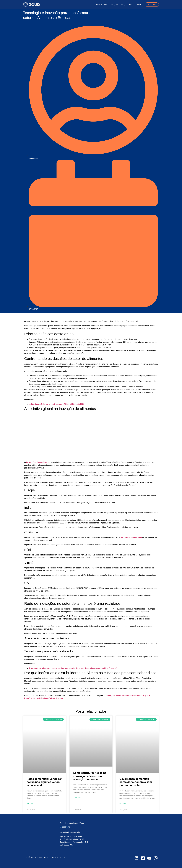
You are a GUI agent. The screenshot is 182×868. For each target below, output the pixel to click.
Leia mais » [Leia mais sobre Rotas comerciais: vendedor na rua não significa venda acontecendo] (31, 804)
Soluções (114, 4)
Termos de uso (58, 857)
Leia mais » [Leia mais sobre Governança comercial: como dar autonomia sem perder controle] (123, 804)
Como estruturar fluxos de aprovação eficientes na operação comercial (90, 776)
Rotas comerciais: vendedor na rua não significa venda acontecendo (44, 782)
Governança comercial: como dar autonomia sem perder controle (136, 782)
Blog (123, 4)
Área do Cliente (135, 4)
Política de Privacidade (37, 857)
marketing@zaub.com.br (70, 832)
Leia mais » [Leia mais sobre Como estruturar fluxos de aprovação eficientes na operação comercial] (77, 798)
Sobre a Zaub (101, 4)
